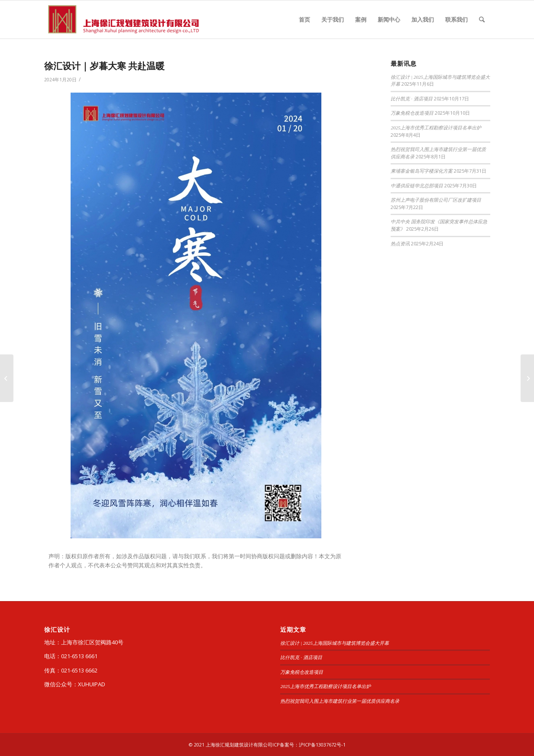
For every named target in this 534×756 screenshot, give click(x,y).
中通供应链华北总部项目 (417, 186)
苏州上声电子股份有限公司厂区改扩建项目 (436, 200)
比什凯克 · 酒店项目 (411, 99)
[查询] (482, 19)
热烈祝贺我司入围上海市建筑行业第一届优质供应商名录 (340, 701)
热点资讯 (400, 244)
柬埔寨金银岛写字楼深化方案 (422, 171)
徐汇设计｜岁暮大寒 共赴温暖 (104, 66)
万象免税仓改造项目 (412, 113)
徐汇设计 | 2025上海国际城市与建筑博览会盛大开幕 (335, 643)
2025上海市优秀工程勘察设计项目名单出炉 (436, 128)
